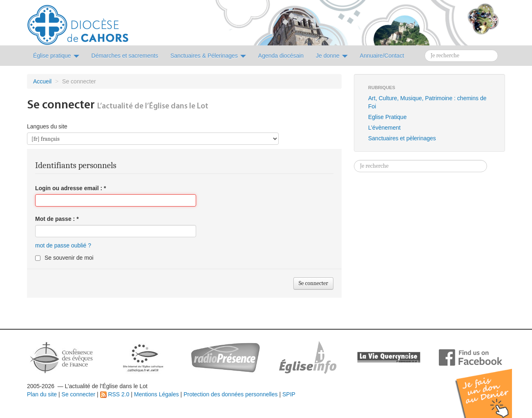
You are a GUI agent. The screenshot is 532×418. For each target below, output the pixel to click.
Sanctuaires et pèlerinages (402, 138)
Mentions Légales (156, 394)
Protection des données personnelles (230, 394)
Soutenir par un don (491, 387)
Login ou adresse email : (71, 188)
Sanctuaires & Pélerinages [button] (208, 56)
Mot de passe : (57, 219)
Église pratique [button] (56, 56)
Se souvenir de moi (69, 258)
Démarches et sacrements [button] (125, 56)
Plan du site (42, 394)
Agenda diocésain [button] (281, 56)
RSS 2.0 (115, 394)
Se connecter (79, 394)
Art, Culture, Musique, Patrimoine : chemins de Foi (427, 102)
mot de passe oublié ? (63, 245)
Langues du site (47, 126)
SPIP (289, 394)
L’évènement (384, 128)
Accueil (42, 81)
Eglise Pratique (387, 117)
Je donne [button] (332, 56)
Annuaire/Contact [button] (382, 56)
